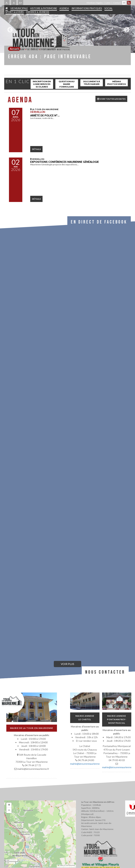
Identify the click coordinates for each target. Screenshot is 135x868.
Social (108, 8)
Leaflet (60, 865)
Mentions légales (95, 3)
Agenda (64, 8)
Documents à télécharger (92, 83)
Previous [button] (9, 28)
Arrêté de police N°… (45, 115)
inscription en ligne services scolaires (42, 84)
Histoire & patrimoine (44, 8)
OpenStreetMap (70, 865)
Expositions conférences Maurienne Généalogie (65, 162)
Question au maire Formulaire (67, 84)
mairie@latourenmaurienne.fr (86, 764)
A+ (21, 3)
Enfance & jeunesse (38, 12)
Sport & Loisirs (15, 12)
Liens (108, 3)
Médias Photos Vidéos (116, 83)
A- (7, 3)
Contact (117, 3)
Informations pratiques (87, 8)
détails (36, 149)
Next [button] (126, 28)
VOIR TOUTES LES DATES (111, 99)
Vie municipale (19, 8)
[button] (9, 805)
